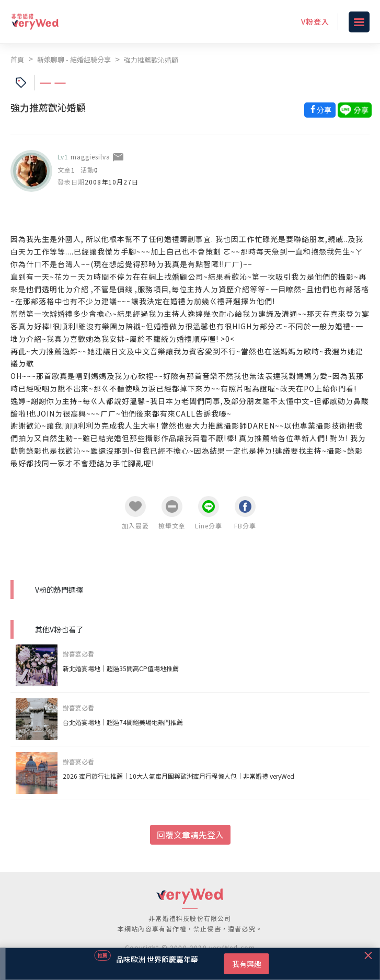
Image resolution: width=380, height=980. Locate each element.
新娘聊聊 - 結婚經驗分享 (74, 59)
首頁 (17, 59)
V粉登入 (315, 21)
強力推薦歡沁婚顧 (151, 60)
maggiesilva (90, 157)
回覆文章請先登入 (190, 835)
